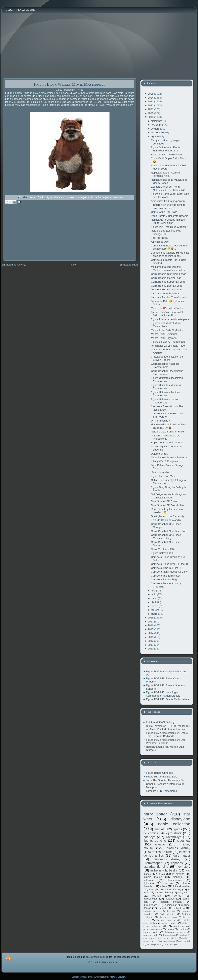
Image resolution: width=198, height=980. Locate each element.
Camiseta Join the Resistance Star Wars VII (168, 415)
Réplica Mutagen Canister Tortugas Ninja (166, 174)
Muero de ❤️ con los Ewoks (167, 308)
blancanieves (175, 880)
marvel (159, 829)
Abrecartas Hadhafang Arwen (168, 201)
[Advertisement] (33, 235)
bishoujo (178, 877)
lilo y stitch (184, 892)
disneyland (180, 819)
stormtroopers (179, 926)
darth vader (182, 855)
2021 (151, 109)
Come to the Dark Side (164, 212)
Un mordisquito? (160, 421)
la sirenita (178, 874)
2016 (151, 625)
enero (155, 614)
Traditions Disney (171, 889)
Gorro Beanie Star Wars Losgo (168, 274)
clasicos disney (178, 848)
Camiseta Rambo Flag (164, 579)
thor (151, 889)
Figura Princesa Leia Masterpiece (170, 319)
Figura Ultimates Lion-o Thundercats (164, 401)
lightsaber (149, 883)
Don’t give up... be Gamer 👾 (168, 516)
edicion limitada (171, 902)
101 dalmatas (168, 914)
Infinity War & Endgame (164, 461)
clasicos (169, 905)
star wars (118, 197)
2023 (151, 101)
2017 (151, 622)
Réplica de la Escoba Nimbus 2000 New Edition (168, 221)
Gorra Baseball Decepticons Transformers (167, 373)
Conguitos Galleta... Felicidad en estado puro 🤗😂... (170, 247)
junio (154, 594)
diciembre (157, 121)
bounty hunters (166, 920)
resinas (157, 896)
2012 (151, 641)
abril (154, 602)
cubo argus (149, 938)
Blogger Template (80, 977)
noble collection (174, 824)
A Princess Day (160, 242)
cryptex (182, 929)
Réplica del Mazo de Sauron (167, 443)
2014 (151, 633)
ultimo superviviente (166, 941)
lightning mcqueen (175, 932)
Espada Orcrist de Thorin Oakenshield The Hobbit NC (168, 188)
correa (178, 896)
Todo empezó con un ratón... (167, 289)
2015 (151, 629)
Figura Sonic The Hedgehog (167, 155)
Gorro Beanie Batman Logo (167, 286)
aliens (163, 886)
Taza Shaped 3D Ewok (164, 501)
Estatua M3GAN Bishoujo (161, 722)
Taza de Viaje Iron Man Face (167, 432)
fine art (171, 911)
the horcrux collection (168, 938)
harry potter (155, 814)
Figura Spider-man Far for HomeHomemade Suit (166, 149)
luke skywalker (182, 886)
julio (154, 591)
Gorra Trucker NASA (163, 549)
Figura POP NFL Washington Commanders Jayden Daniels (163, 694)
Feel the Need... (160, 238)
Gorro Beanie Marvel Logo (166, 278)
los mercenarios (169, 923)
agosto (155, 136)
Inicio (73, 265)
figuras (177, 829)
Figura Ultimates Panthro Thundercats (165, 394)
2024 (151, 98)
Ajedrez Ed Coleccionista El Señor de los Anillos (167, 314)
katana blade (151, 932)
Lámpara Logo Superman (165, 293)
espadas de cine (156, 867)
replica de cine (162, 852)
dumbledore (150, 905)
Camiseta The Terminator (165, 576)
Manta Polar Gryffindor (164, 334)
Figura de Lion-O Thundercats (168, 342)
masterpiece (83, 197)
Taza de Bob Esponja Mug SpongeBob (166, 232)
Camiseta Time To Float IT (166, 568)
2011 (151, 645)
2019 (151, 117)
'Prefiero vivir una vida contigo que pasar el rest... (168, 206)
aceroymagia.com (153, 929)
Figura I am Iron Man (163, 476)
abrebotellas (151, 899)
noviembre (157, 125)
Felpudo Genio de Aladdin (166, 520)
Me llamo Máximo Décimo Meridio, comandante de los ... (169, 268)
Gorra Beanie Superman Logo (168, 282)
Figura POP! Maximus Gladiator (169, 227)
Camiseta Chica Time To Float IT (170, 564)
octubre (156, 129)
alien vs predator (168, 917)
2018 (151, 618)
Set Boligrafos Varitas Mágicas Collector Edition (168, 496)
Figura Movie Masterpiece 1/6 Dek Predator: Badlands (166, 741)
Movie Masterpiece (101, 197)
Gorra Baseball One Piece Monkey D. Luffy (166, 537)
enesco (160, 844)
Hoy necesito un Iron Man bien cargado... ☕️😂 (168, 426)
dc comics (151, 833)
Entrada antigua (129, 265)
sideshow (184, 841)
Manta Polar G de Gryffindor (167, 330)
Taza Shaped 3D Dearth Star (167, 505)
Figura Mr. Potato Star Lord (162, 777)
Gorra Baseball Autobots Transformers (165, 365)
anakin (170, 929)
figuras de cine (155, 841)
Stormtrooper (153, 863)
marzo (155, 606)
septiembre (158, 132)
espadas (177, 863)
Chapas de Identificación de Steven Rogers (167, 358)
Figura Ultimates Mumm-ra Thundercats (166, 387)
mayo (154, 598)
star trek (169, 883)
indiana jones (151, 911)
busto (162, 874)
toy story (184, 867)
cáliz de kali (185, 941)
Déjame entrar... (160, 454)
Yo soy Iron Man (160, 472)
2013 (151, 637)
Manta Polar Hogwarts (164, 338)
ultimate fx (148, 941)
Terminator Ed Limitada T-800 (168, 346)
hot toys (70, 197)
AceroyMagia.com (118, 977)
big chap (183, 935)
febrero (155, 610)
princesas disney (167, 859)
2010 (151, 649)
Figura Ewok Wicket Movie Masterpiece (70, 84)
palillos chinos (163, 892)
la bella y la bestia (164, 870)
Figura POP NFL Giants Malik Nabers (168, 699)
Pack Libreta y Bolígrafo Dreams (169, 216)
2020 (151, 113)
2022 (151, 105)
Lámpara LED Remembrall (161, 791)
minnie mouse (153, 877)
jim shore (175, 833)
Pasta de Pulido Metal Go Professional (165, 437)
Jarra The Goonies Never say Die (165, 780)
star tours (169, 945)
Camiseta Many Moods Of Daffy (169, 572)
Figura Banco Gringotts (159, 773)
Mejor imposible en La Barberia (169, 457)
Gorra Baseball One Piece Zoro (169, 531)
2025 (151, 94)
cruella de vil (178, 908)
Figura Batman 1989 (163, 553)
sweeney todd (151, 935)
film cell (162, 908)
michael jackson (154, 945)
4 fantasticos (169, 935)
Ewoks (41, 197)
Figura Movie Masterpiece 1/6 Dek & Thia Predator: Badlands (167, 734)
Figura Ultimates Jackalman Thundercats (167, 379)
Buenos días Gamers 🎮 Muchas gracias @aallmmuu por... (170, 254)
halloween (149, 880)
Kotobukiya (174, 837)
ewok (33, 197)
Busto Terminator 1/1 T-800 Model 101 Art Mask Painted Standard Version (168, 727)
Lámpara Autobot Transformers (169, 297)
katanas (170, 899)
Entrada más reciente (14, 265)
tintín (185, 938)
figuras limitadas (56, 197)
